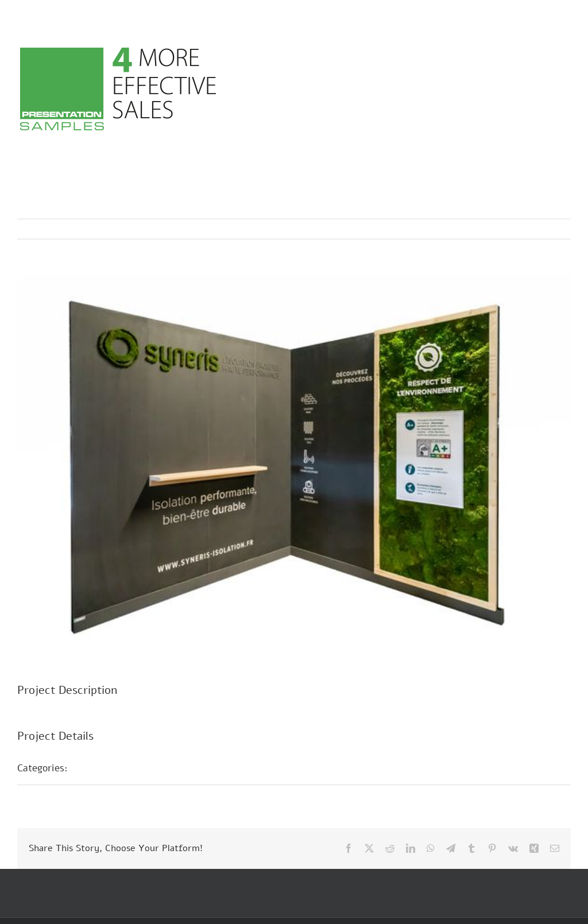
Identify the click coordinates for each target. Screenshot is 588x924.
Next (551, 229)
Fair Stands (107, 768)
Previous (512, 229)
